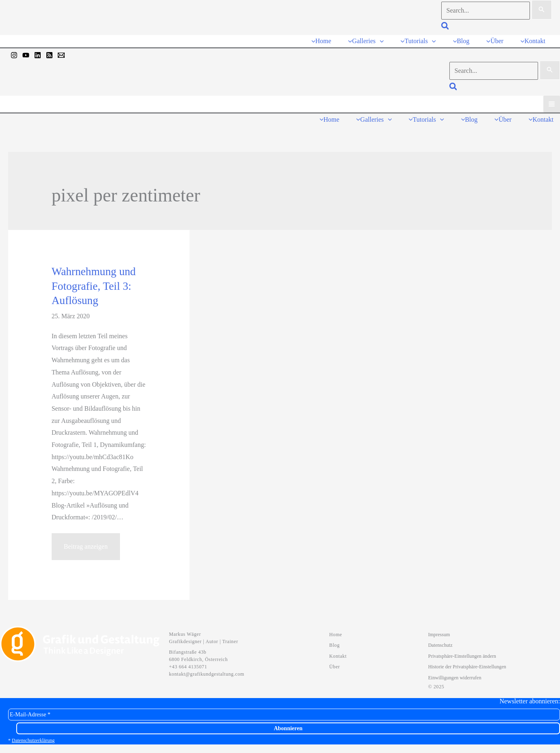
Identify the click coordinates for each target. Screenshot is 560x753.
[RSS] (49, 55)
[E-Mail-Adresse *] (284, 715)
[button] (446, 27)
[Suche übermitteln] (542, 10)
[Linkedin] (38, 55)
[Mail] (61, 55)
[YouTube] (26, 55)
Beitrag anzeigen (86, 550)
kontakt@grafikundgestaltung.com (207, 674)
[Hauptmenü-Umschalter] (552, 104)
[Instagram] (14, 55)
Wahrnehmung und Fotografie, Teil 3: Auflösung (94, 286)
